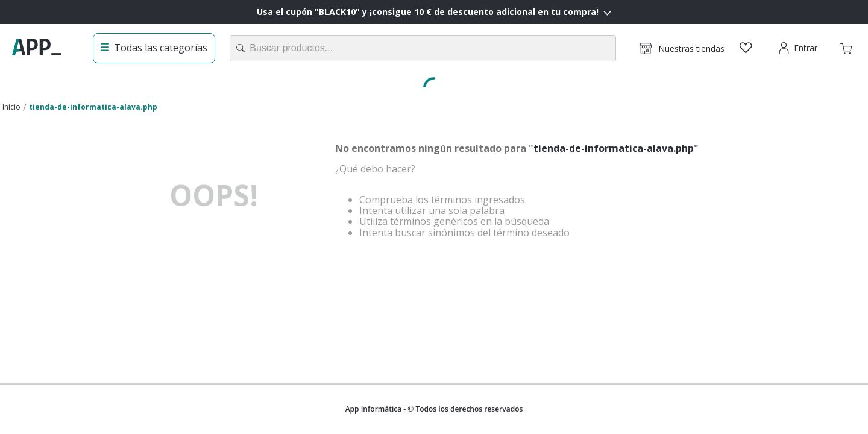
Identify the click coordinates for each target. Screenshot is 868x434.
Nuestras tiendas (691, 49)
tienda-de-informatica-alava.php (93, 107)
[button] (682, 48)
